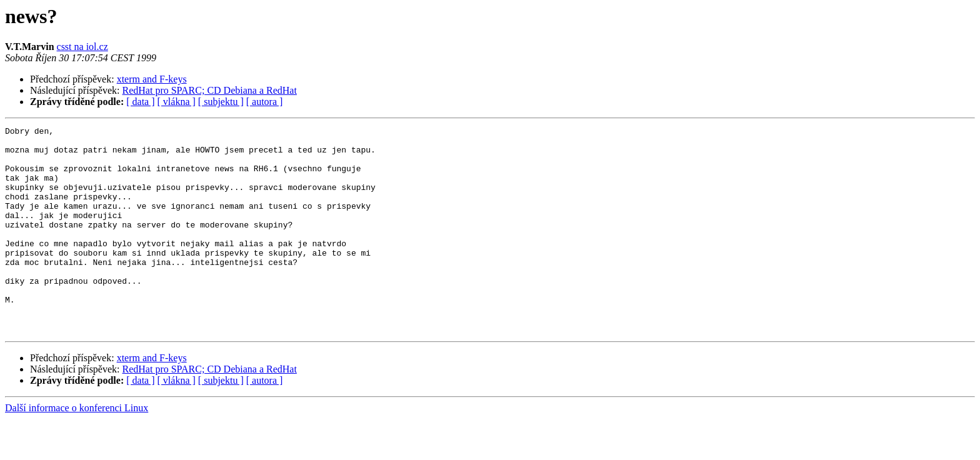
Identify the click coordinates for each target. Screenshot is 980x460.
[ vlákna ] (177, 102)
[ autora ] (265, 102)
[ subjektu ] (221, 102)
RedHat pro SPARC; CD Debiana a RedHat (210, 90)
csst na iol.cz (82, 47)
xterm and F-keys (152, 79)
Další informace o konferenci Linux (77, 449)
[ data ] (140, 102)
